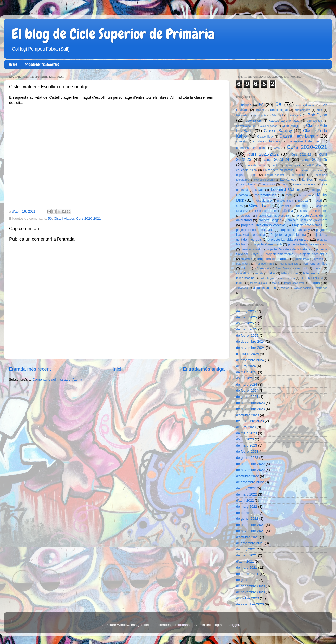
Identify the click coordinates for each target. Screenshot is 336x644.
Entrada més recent (30, 369)
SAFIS (246, 268)
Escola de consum (311, 170)
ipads (284, 184)
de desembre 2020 (250, 586)
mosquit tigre (263, 201)
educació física (246, 170)
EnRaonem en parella (278, 170)
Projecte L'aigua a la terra (288, 235)
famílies (307, 180)
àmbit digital (279, 110)
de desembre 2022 (250, 464)
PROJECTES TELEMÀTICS (42, 65)
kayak (260, 190)
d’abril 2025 (245, 323)
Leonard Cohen (285, 189)
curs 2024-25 (314, 159)
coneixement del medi (305, 141)
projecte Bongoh (270, 220)
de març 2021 (247, 568)
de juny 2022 (246, 488)
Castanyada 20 (245, 126)
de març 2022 (247, 507)
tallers (240, 283)
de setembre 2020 (250, 604)
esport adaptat (275, 175)
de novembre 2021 (250, 531)
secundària (243, 273)
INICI (13, 65)
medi (289, 195)
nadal (318, 200)
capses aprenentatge (285, 121)
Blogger (233, 625)
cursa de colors (255, 165)
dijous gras (292, 165)
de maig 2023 (247, 433)
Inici (117, 369)
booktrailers (254, 121)
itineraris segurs (304, 184)
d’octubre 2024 (247, 354)
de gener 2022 (247, 519)
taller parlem (287, 278)
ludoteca (242, 195)
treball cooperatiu (295, 283)
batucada (242, 115)
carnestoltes (314, 121)
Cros (277, 148)
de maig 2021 (247, 555)
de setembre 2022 (250, 482)
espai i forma (246, 175)
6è (278, 104)
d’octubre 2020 (247, 598)
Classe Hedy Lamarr (299, 136)
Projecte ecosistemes (307, 225)
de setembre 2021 (250, 543)
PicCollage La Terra (265, 211)
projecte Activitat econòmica (274, 216)
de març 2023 (247, 445)
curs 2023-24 (276, 159)
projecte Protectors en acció (308, 244)
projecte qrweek (251, 249)
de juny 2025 (246, 311)
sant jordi (301, 268)
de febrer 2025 (247, 335)
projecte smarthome (280, 254)
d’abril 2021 (245, 561)
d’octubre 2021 (247, 537)
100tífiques (244, 105)
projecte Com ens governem (307, 220)
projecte (245, 216)
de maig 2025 (247, 317)
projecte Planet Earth (267, 244)
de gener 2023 (247, 458)
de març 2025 (247, 329)
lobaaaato (185, 625)
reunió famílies (289, 264)
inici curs (269, 184)
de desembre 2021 (250, 525)
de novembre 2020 (250, 592)
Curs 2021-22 (301, 155)
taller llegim (267, 278)
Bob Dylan (317, 115)
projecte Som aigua (313, 254)
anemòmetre (302, 110)
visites (285, 288)
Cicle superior (268, 126)
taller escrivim (313, 273)
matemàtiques (266, 195)
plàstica (288, 211)
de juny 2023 (246, 427)
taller (272, 273)
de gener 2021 (247, 580)
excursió (298, 175)
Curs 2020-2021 (89, 219)
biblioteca (295, 115)
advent (260, 110)
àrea (319, 110)
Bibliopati (277, 115)
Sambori (263, 268)
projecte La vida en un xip (288, 239)
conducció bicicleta (267, 141)
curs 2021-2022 (264, 154)
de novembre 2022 (250, 470)
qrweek (319, 259)
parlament (301, 206)
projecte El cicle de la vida (255, 230)
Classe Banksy (278, 131)
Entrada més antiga (204, 369)
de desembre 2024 (250, 342)
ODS (239, 206)
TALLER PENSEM (311, 278)
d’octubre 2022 (247, 476)
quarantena (243, 264)
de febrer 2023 (247, 451)
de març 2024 (247, 384)
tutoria (315, 283)
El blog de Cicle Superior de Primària (113, 34)
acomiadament (306, 105)
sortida (259, 273)
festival (323, 180)
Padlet (285, 206)
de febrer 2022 (247, 513)
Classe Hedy (265, 137)
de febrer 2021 (247, 574)
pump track (302, 259)
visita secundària (264, 288)
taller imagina (245, 278)
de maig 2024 (247, 372)
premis (303, 211)
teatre (276, 283)
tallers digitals (259, 283)
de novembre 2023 (250, 409)
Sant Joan (282, 268)
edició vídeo (315, 165)
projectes (246, 259)
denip (275, 165)
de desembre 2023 (250, 403)
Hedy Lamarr (249, 184)
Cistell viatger (64, 219)
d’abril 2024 (245, 378)
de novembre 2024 (250, 348)
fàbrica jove (288, 180)
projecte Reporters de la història (288, 249)
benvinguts (260, 115)
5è (50, 219)
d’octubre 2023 (247, 415)
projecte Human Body (295, 230)
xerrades (322, 288)
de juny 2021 (246, 549)
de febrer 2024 (247, 391)
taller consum (289, 273)
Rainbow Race (265, 264)
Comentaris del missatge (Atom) (57, 380)
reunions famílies (315, 264)
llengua (316, 190)
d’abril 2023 (245, 439)
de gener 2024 (247, 397)
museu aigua (285, 201)
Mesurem (305, 195)
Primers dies (319, 211)
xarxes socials (303, 288)
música (303, 201)
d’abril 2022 (245, 500)
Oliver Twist (260, 205)
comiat (241, 141)
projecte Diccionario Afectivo (263, 225)
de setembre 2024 (250, 360)
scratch (318, 268)
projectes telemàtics (272, 259)
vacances (242, 288)
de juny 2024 (246, 366)
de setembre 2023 (250, 421)
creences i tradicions (251, 148)
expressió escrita (265, 180)
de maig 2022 (247, 494)
